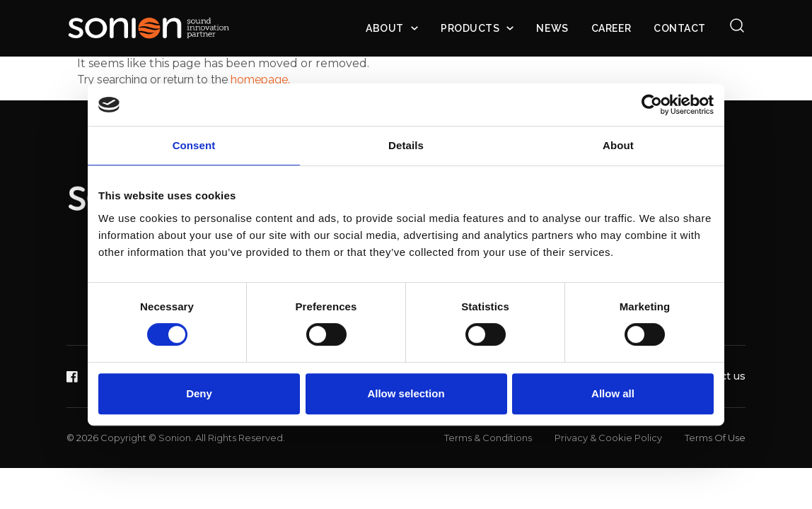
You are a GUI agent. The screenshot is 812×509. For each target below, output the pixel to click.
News (552, 28)
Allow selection (406, 393)
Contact (680, 28)
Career (611, 28)
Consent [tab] (194, 145)
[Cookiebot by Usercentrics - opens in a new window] (652, 105)
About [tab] (618, 145)
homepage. (260, 80)
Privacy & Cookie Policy (608, 438)
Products (470, 28)
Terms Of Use (715, 438)
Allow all (613, 393)
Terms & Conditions (488, 438)
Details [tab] (406, 145)
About (385, 28)
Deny (199, 393)
